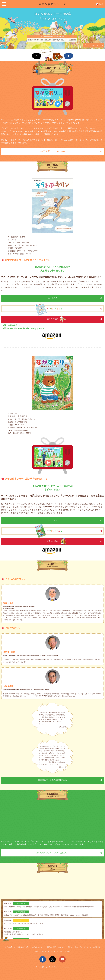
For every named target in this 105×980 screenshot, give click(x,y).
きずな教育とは (10, 947)
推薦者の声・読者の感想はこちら (52, 780)
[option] (52, 28)
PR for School (65, 951)
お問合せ (70, 947)
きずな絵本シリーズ (38, 947)
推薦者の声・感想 (23, 947)
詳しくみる (52, 298)
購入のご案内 (52, 947)
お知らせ (61, 947)
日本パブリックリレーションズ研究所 (87, 947)
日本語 (101, 4)
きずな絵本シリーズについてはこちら (52, 853)
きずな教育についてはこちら (52, 151)
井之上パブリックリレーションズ (47, 951)
